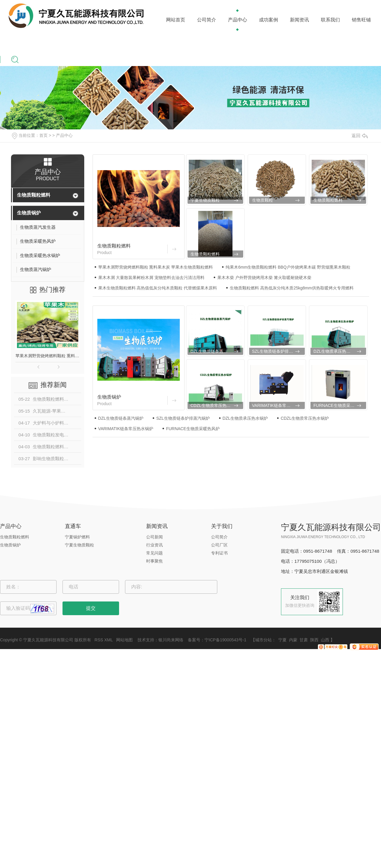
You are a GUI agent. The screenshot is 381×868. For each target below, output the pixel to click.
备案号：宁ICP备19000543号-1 (217, 640)
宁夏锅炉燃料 (77, 537)
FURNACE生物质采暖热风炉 (340, 405)
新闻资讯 (299, 20)
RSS (99, 640)
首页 (43, 135)
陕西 (314, 640)
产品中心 (238, 20)
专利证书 (219, 553)
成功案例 (268, 20)
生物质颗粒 (263, 200)
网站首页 (176, 20)
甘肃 (304, 640)
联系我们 (330, 20)
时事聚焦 (154, 561)
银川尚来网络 (171, 640)
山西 (325, 640)
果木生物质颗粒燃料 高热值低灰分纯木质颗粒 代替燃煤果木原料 (158, 288)
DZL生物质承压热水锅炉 (336, 351)
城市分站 (263, 640)
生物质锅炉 (29, 213)
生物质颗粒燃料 (34, 195)
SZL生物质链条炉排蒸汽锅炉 (278, 351)
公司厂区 (219, 545)
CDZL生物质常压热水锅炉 (215, 405)
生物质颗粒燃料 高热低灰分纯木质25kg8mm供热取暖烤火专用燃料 (292, 288)
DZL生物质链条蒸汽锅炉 (213, 351)
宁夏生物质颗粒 (205, 200)
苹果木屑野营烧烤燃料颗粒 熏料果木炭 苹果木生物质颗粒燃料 (48, 356)
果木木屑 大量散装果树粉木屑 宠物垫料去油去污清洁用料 (152, 278)
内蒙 (293, 640)
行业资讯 (154, 545)
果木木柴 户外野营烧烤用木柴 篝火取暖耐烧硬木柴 (264, 278)
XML (108, 640)
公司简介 (207, 20)
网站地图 (124, 640)
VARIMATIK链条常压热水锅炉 (278, 405)
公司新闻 (154, 537)
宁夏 (282, 640)
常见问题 (154, 553)
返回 (360, 135)
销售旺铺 (361, 20)
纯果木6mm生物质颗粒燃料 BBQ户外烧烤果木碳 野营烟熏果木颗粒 (288, 267)
